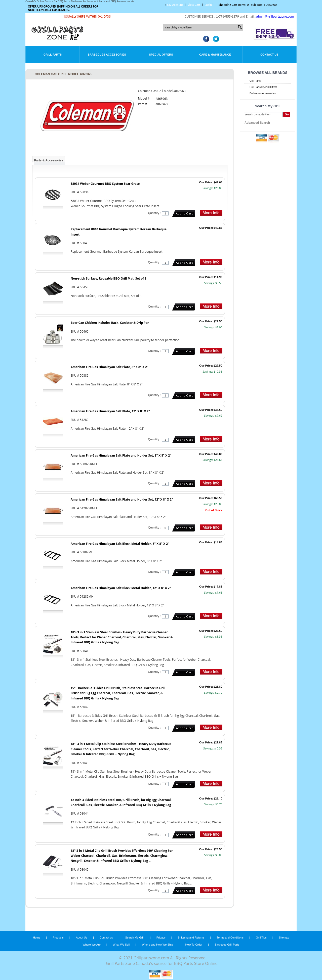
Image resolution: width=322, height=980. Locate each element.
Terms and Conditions (230, 938)
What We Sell (122, 945)
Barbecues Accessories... (264, 93)
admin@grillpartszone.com (275, 16)
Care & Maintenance (215, 55)
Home (37, 938)
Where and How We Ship (157, 945)
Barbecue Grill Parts (227, 945)
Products (58, 938)
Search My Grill (135, 938)
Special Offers (161, 55)
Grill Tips (261, 938)
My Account (175, 5)
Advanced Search (257, 123)
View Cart (194, 5)
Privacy (161, 938)
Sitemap (284, 938)
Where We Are (91, 945)
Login (208, 5)
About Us (82, 938)
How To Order (194, 945)
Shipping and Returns (191, 938)
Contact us (106, 938)
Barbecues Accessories (107, 55)
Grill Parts (53, 55)
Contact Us (269, 55)
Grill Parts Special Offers (263, 87)
